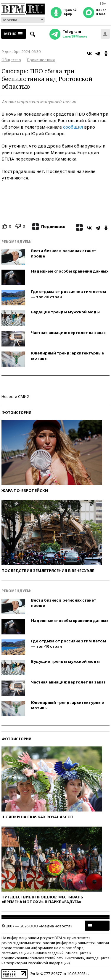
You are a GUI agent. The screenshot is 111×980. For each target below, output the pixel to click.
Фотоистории (16, 413)
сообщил (73, 127)
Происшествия (41, 60)
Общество (11, 60)
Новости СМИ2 (15, 396)
